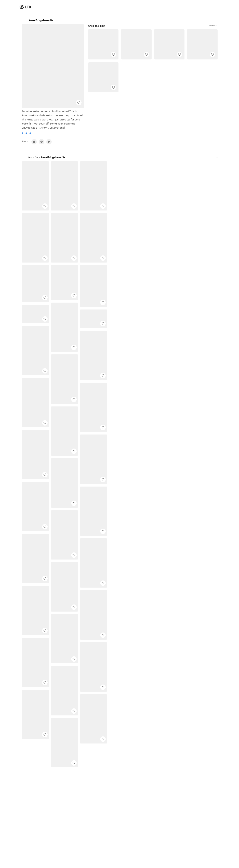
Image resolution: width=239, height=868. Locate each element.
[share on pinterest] (42, 142)
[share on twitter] (49, 142)
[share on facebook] (34, 142)
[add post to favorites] (79, 103)
